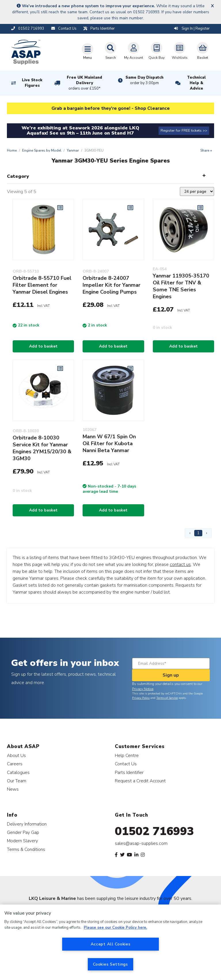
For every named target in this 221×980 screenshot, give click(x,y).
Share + (206, 150)
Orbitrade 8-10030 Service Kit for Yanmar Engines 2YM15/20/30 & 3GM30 (42, 448)
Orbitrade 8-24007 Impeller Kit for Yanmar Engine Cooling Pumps (112, 285)
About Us (16, 755)
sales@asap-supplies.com (141, 843)
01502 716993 (154, 831)
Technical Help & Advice (196, 83)
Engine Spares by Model (42, 150)
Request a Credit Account (140, 781)
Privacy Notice (143, 689)
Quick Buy (157, 51)
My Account (134, 51)
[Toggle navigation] (87, 51)
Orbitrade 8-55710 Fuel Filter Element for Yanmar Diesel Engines (42, 285)
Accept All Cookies (111, 944)
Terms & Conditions (26, 849)
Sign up (171, 675)
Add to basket (43, 346)
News (13, 789)
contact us (180, 564)
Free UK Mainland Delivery (85, 83)
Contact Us (126, 764)
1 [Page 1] (198, 533)
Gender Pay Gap (23, 832)
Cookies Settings (110, 964)
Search (110, 51)
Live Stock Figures (32, 83)
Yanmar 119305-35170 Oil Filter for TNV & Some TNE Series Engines (181, 286)
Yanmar (73, 150)
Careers (15, 764)
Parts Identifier (129, 772)
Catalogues (18, 772)
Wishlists (180, 51)
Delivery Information (27, 824)
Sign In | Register (192, 29)
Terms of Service (167, 698)
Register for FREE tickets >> (184, 131)
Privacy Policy (141, 698)
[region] (110, 942)
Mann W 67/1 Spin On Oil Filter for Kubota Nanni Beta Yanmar (109, 443)
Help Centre (127, 755)
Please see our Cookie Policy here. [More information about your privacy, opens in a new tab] (115, 928)
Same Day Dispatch (144, 80)
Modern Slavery (22, 841)
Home (12, 150)
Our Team (17, 781)
